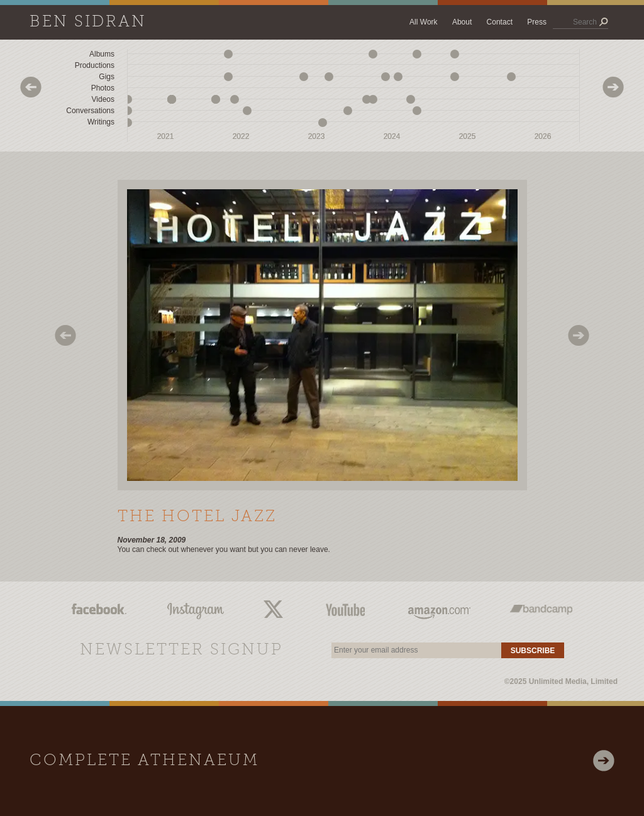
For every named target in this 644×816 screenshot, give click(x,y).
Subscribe (533, 651)
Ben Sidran (88, 22)
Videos (103, 99)
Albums (102, 54)
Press (537, 22)
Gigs (107, 77)
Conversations (90, 111)
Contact (500, 22)
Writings (101, 122)
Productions (95, 65)
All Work (423, 22)
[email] (416, 650)
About (462, 22)
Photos (103, 88)
